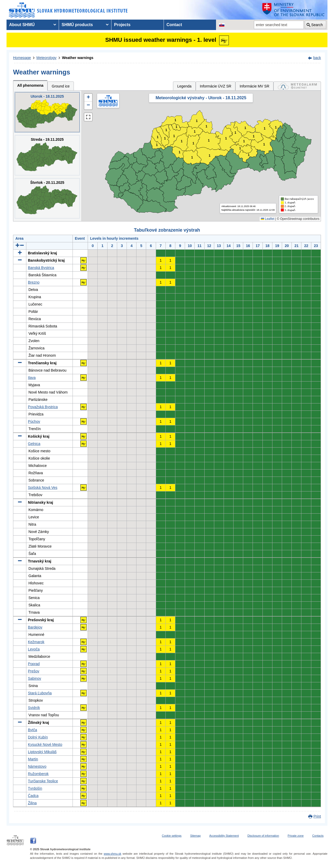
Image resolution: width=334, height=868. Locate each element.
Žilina (32, 803)
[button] (88, 98)
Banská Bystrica (41, 268)
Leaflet (268, 219)
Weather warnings (78, 58)
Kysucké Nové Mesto (45, 744)
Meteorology (47, 58)
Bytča (32, 730)
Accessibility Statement (224, 836)
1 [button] (157, 145)
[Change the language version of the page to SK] (222, 25)
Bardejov (35, 627)
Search (317, 25)
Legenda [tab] (184, 86)
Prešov (34, 671)
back (317, 58)
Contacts (318, 836)
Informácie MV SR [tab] (254, 86)
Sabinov (35, 678)
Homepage (22, 58)
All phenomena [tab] (30, 85)
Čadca (33, 796)
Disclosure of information (263, 836)
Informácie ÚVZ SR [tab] (216, 86)
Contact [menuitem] (174, 25)
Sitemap (195, 836)
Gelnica (34, 444)
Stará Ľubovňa (40, 693)
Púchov (34, 421)
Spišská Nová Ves (43, 488)
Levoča (34, 649)
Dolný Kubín (38, 737)
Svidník (34, 708)
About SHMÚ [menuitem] (22, 25)
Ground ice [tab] (61, 86)
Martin (33, 759)
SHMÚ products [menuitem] (77, 25)
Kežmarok (36, 642)
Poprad (34, 664)
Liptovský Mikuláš (42, 752)
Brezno (34, 282)
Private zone (296, 836)
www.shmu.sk (112, 854)
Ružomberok (38, 774)
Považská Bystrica (43, 407)
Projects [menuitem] (122, 25)
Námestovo (37, 766)
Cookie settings (172, 836)
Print (317, 816)
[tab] (297, 86)
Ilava (32, 378)
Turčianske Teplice (43, 781)
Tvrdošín (35, 788)
